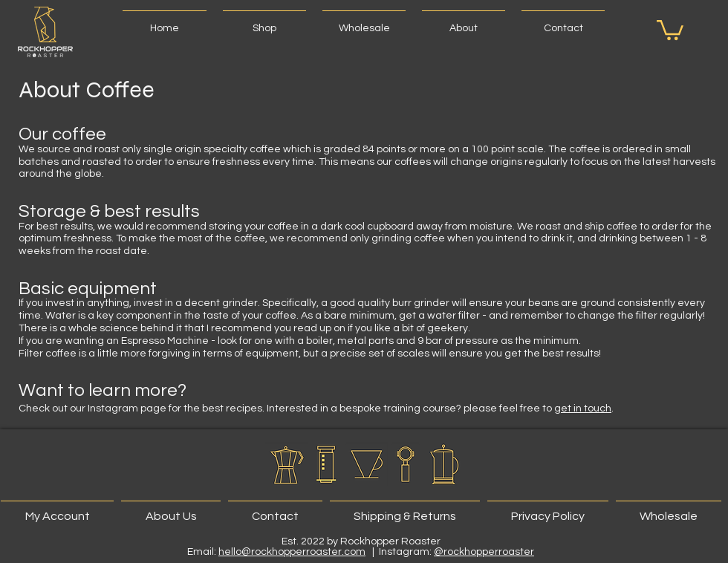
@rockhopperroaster (484, 552)
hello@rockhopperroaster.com (292, 552)
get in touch (583, 409)
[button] (264, 22)
